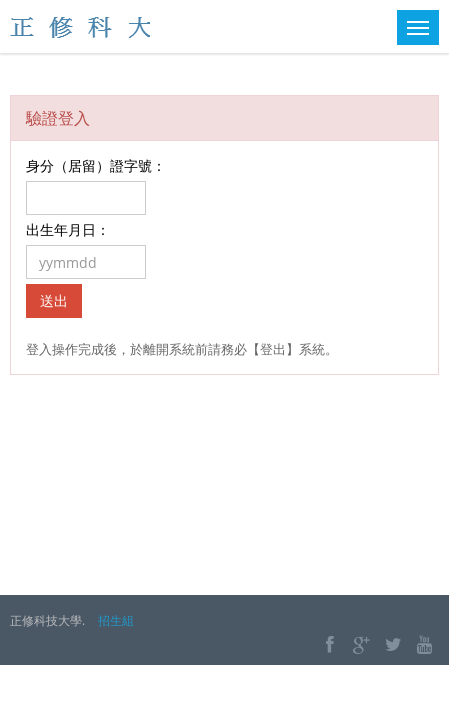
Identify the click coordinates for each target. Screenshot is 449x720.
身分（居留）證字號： (96, 165)
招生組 (116, 620)
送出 (54, 300)
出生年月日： (68, 229)
